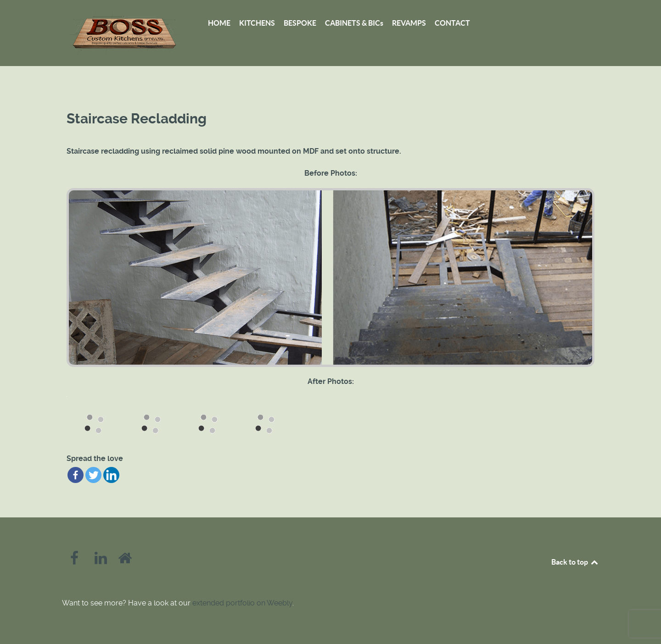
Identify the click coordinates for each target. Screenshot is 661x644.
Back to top (575, 562)
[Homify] (125, 561)
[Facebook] (75, 561)
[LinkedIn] (102, 561)
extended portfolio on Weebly (242, 603)
